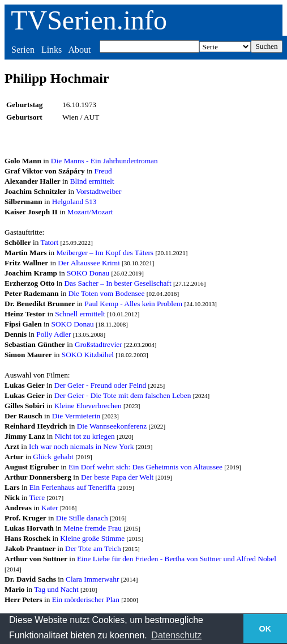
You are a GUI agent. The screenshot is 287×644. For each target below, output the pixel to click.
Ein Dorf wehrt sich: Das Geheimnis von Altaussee (145, 467)
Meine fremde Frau (93, 528)
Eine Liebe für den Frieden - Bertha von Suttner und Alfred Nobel (177, 559)
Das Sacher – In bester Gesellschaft (117, 283)
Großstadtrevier (98, 344)
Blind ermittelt (92, 181)
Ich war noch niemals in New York (81, 446)
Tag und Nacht (56, 589)
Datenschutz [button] (176, 635)
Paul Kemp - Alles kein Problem (133, 304)
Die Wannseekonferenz (112, 426)
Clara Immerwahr (92, 579)
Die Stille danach (82, 518)
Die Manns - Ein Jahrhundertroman (104, 161)
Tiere (37, 497)
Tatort (49, 242)
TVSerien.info (89, 20)
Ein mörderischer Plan (86, 599)
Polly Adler (53, 334)
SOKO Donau (88, 273)
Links (52, 50)
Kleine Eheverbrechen (88, 406)
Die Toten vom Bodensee (107, 293)
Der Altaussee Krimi (89, 263)
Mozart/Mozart (90, 212)
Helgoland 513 (74, 202)
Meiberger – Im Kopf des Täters (105, 253)
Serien (23, 50)
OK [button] (265, 629)
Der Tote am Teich (93, 548)
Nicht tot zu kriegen (84, 436)
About (79, 50)
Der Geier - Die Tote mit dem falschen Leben (123, 395)
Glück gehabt (53, 457)
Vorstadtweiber (98, 191)
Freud (103, 171)
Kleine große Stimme (92, 538)
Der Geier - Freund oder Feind (100, 385)
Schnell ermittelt (80, 314)
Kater (50, 508)
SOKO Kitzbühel (88, 355)
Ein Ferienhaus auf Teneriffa (72, 487)
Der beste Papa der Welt (117, 477)
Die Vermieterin (76, 416)
